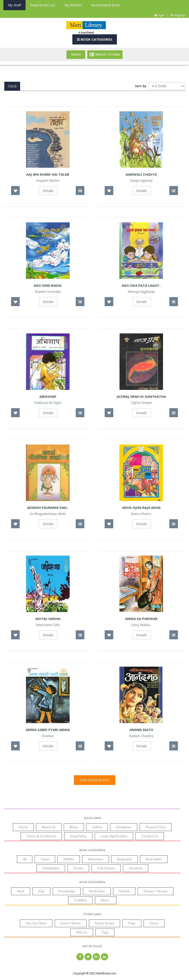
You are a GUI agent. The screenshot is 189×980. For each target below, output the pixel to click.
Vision (154, 923)
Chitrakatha (51, 868)
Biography (124, 859)
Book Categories (95, 39)
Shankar (48, 736)
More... (106, 900)
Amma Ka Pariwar (141, 619)
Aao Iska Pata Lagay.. (141, 285)
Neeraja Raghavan (141, 292)
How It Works (71, 923)
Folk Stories (106, 868)
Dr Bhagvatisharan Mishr (48, 514)
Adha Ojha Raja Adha (141, 507)
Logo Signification (114, 836)
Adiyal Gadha (48, 619)
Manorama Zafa (48, 625)
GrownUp (136, 868)
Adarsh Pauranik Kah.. (48, 507)
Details (48, 191)
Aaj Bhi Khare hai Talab (48, 174)
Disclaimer (124, 827)
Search (76, 55)
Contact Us (150, 836)
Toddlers (80, 900)
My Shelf (14, 5)
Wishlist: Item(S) (105, 55)
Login (159, 15)
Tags (105, 932)
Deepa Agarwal (141, 181)
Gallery (97, 827)
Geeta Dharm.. (141, 514)
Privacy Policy (156, 827)
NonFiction (97, 891)
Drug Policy (78, 836)
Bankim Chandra (141, 736)
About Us (49, 827)
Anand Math (141, 730)
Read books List (43, 5)
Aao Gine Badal (48, 285)
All (25, 859)
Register (178, 15)
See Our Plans (36, 923)
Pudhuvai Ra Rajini (48, 403)
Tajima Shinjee (141, 403)
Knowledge (67, 891)
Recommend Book (105, 5)
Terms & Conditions (41, 836)
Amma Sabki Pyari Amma (48, 730)
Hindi (21, 891)
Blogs (74, 827)
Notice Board (104, 923)
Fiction (78, 868)
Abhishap (48, 396)
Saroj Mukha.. (141, 625)
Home (23, 827)
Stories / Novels (156, 891)
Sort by (141, 86)
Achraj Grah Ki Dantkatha (141, 396)
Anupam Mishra (48, 181)
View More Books (95, 780)
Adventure (96, 859)
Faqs (132, 923)
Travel (45, 859)
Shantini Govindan (48, 292)
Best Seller (154, 859)
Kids (41, 891)
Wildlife (69, 859)
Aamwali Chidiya (141, 174)
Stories (124, 891)
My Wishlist (73, 5)
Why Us (82, 932)
